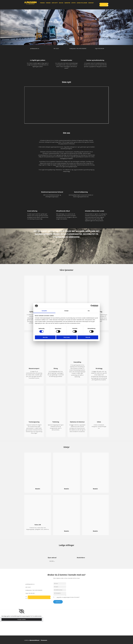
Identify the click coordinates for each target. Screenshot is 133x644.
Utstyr (73, 3)
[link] (22, 611)
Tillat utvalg (66, 337)
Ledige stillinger (82, 3)
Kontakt (91, 3)
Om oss (61, 3)
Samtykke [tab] (44, 311)
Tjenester (67, 3)
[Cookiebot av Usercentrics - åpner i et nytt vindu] (92, 306)
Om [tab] (89, 311)
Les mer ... (52, 561)
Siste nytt (55, 3)
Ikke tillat (45, 337)
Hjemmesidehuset (35, 640)
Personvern (44, 640)
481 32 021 (56, 49)
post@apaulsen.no (35, 49)
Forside (42, 3)
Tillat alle (88, 337)
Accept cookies (22, 619)
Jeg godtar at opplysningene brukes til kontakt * (68, 597)
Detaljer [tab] (66, 311)
